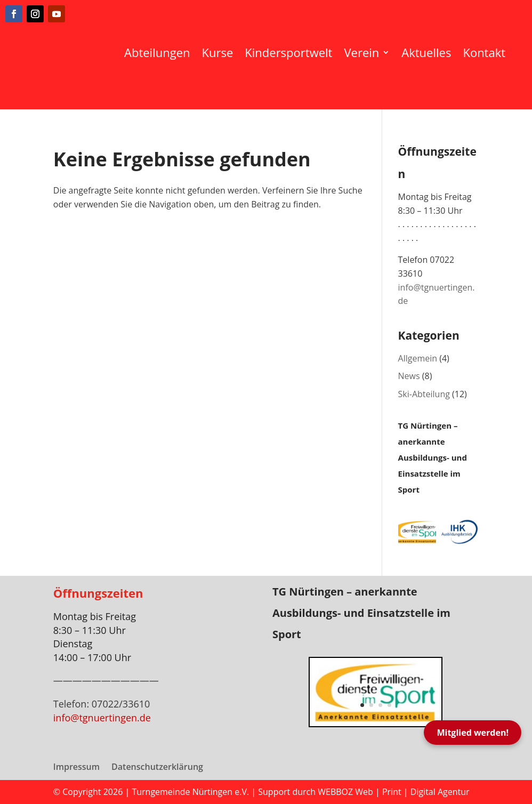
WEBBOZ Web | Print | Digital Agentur (393, 792)
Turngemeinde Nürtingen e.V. (191, 792)
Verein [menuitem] (361, 52)
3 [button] (380, 705)
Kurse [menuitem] (218, 52)
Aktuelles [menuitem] (426, 52)
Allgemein (418, 358)
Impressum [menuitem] (76, 768)
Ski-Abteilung (424, 394)
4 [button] (389, 705)
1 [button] (362, 705)
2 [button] (371, 705)
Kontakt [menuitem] (484, 52)
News (409, 376)
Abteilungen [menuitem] (157, 52)
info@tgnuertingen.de (102, 718)
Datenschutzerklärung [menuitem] (157, 768)
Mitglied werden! (473, 733)
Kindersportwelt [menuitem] (288, 52)
